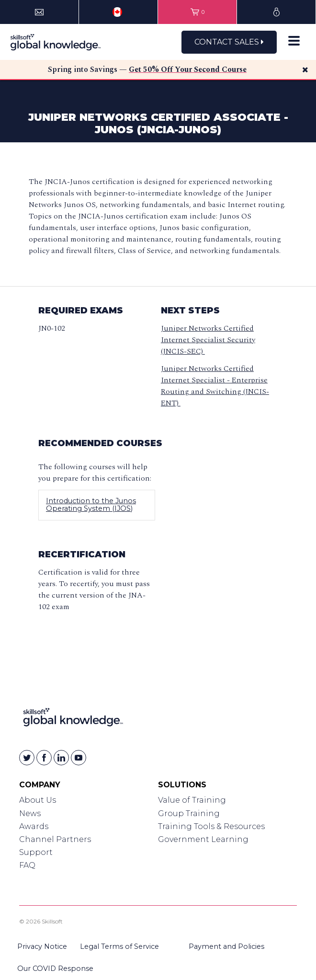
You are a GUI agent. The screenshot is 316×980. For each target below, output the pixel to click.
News (30, 813)
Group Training (189, 813)
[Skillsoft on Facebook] (44, 758)
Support (36, 852)
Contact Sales (229, 42)
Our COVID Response (55, 968)
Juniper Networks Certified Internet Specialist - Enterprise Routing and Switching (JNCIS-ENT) (215, 386)
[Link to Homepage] (73, 719)
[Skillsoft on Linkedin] (61, 758)
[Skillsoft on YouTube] (79, 758)
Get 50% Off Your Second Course (188, 69)
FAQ (27, 865)
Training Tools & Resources (211, 826)
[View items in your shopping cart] (197, 12)
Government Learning (203, 839)
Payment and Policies (226, 946)
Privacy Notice (42, 946)
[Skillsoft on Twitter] (27, 758)
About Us (38, 800)
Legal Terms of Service (119, 946)
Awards (34, 826)
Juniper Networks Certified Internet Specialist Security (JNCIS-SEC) (208, 340)
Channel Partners (55, 839)
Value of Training (192, 800)
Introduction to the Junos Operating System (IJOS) (91, 505)
